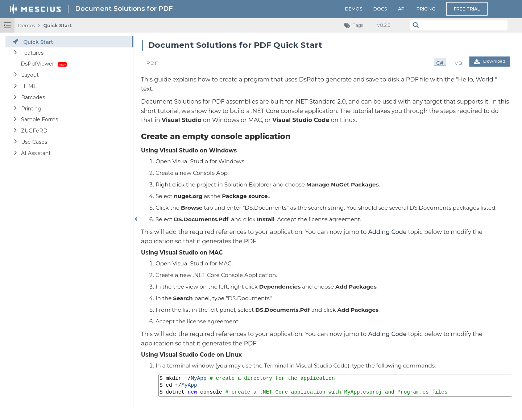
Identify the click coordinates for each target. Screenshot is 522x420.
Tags (355, 26)
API (402, 9)
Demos (354, 9)
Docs (380, 9)
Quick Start (57, 26)
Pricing (426, 9)
